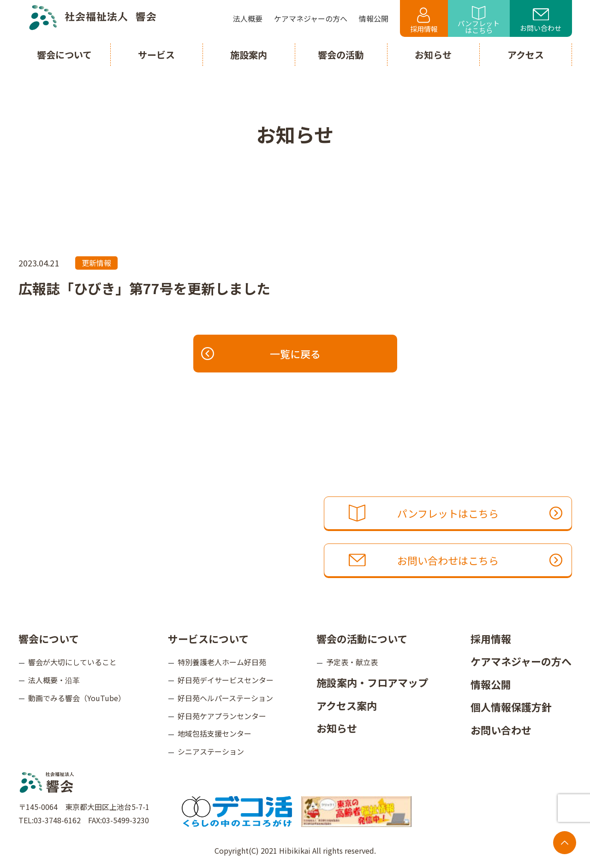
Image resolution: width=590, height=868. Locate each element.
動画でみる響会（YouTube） (77, 698)
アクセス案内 (347, 705)
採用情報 (424, 21)
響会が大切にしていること (72, 662)
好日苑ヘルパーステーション (225, 698)
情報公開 (491, 684)
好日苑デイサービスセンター (226, 680)
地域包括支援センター (215, 733)
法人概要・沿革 (54, 680)
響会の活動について (362, 638)
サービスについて (208, 638)
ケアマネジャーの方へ (521, 661)
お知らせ (337, 728)
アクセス (526, 55)
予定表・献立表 (352, 662)
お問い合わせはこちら (455, 560)
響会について (49, 638)
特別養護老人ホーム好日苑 (222, 662)
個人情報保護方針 (511, 707)
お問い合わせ (541, 21)
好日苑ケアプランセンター (222, 716)
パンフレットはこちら (479, 21)
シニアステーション (211, 751)
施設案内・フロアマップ (372, 682)
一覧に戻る (261, 354)
